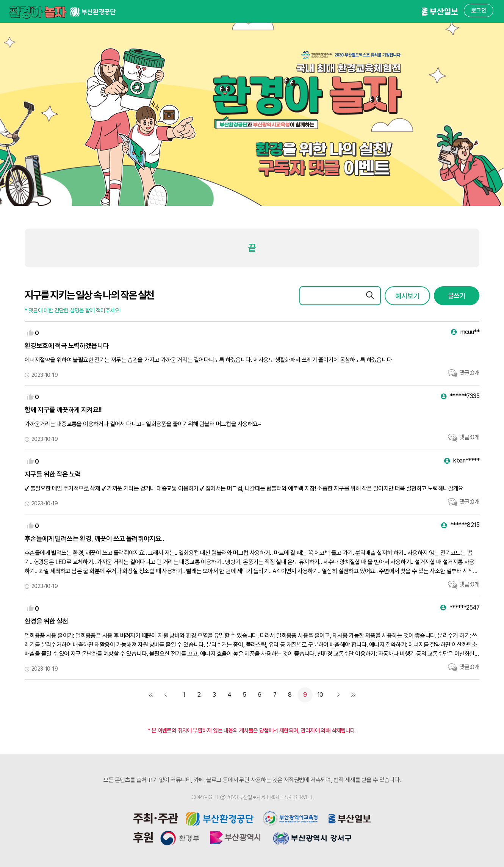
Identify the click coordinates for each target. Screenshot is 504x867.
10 (320, 695)
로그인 (479, 10)
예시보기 (407, 296)
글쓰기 (457, 296)
